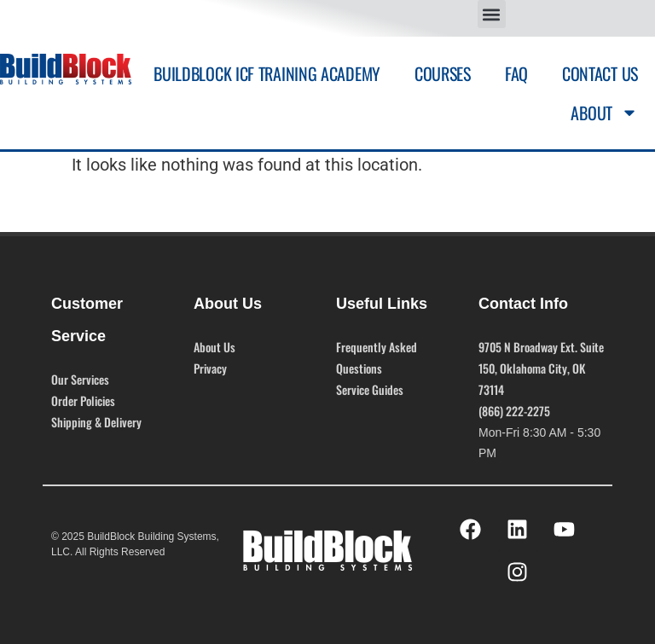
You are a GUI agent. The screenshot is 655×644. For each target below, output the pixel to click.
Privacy (210, 368)
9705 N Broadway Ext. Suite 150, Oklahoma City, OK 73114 (541, 368)
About (604, 113)
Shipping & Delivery (96, 422)
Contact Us (600, 73)
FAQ (516, 73)
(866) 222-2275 (514, 411)
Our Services (80, 379)
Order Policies (83, 400)
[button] (492, 14)
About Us (214, 347)
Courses (443, 73)
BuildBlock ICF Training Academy (267, 73)
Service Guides (370, 389)
